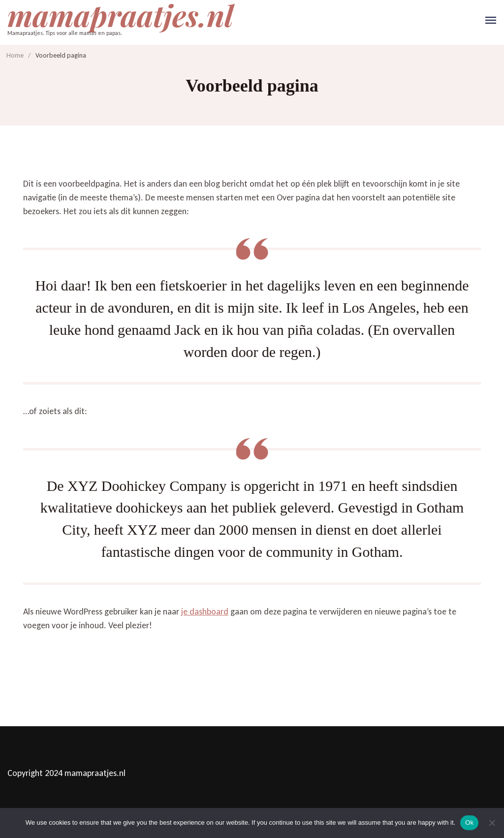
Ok (469, 822)
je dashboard (205, 612)
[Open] (491, 20)
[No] (492, 823)
